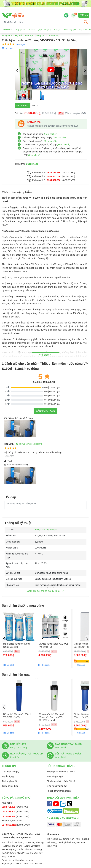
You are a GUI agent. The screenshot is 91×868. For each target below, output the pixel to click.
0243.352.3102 (9, 825)
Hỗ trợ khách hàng (61, 766)
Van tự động (22, 106)
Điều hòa (31, 30)
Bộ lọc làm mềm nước (46, 530)
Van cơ (35, 106)
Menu (84, 15)
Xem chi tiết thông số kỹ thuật (45, 591)
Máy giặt (58, 30)
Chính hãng (53, 36)
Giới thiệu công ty (11, 772)
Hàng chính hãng (18, 748)
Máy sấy (48, 30)
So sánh (9, 48)
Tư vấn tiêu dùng (10, 786)
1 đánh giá (20, 44)
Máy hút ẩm (8, 30)
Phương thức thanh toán (59, 791)
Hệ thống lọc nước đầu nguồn (30, 36)
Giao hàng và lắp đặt (57, 786)
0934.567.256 (54, 180)
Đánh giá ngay (45, 411)
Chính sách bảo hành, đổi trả (61, 781)
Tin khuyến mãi (9, 781)
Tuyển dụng (8, 777)
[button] (85, 71)
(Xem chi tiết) (51, 134)
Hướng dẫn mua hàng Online (61, 772)
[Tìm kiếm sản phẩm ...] (42, 22)
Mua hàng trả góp (55, 777)
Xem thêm (15, 757)
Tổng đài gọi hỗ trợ (16, 798)
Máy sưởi (83, 30)
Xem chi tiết (61, 748)
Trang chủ (7, 36)
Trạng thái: (26, 164)
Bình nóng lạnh (70, 30)
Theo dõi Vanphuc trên (63, 798)
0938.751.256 (54, 173)
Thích (8, 461)
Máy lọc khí (20, 30)
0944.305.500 (54, 176)
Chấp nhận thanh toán (63, 818)
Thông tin (9, 766)
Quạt (40, 30)
